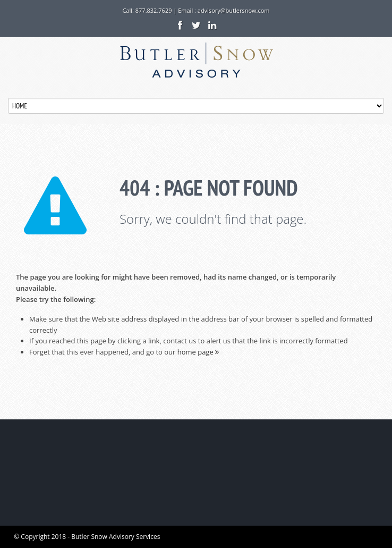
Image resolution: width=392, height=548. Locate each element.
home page (198, 352)
